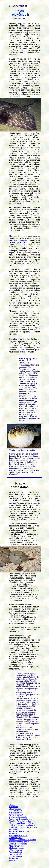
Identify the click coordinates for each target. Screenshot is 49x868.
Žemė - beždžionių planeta (20, 819)
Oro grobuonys (15, 856)
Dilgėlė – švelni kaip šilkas (20, 821)
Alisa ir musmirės (16, 846)
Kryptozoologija (16, 854)
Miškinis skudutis (16, 813)
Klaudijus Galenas (18, 240)
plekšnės (24, 352)
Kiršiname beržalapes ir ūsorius (22, 840)
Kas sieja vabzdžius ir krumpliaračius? (18, 837)
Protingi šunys (15, 809)
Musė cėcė (14, 807)
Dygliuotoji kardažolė (18, 817)
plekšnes (29, 307)
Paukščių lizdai (15, 852)
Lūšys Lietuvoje (16, 850)
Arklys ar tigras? (16, 815)
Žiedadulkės (14, 858)
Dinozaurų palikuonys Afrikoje (22, 823)
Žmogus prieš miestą (18, 844)
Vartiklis (12, 860)
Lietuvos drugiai (16, 811)
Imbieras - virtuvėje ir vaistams (22, 825)
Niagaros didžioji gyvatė (19, 842)
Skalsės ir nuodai (16, 848)
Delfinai (12, 805)
